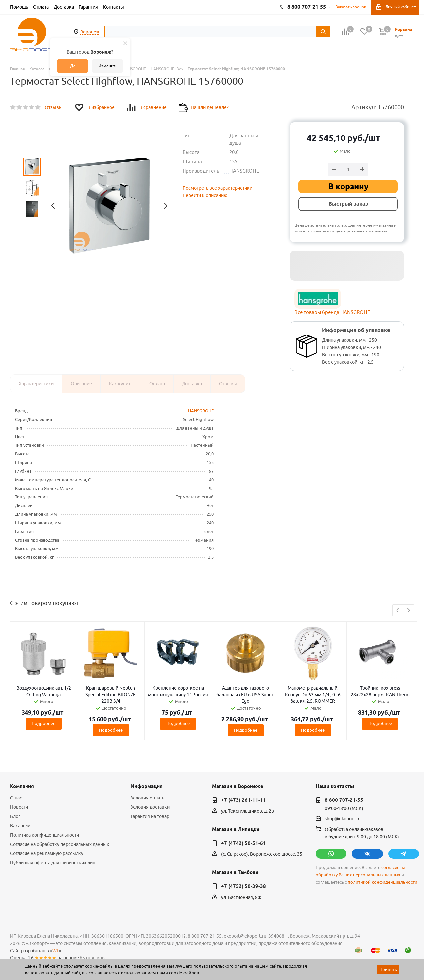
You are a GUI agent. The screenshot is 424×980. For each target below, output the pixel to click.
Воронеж (90, 32)
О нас (16, 798)
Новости (19, 807)
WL (56, 951)
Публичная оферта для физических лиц (53, 863)
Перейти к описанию (205, 195)
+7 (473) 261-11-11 (243, 800)
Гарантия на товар (150, 816)
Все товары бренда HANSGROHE (332, 312)
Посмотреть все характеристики (217, 188)
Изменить (108, 66)
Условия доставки (150, 807)
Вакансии (20, 826)
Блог (15, 816)
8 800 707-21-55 (344, 800)
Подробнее (44, 723)
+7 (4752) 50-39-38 (243, 886)
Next (409, 611)
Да (73, 66)
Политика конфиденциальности (44, 835)
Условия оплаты (148, 798)
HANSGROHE (201, 411)
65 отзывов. (93, 958)
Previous (398, 611)
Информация (147, 786)
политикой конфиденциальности (383, 882)
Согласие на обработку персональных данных (59, 844)
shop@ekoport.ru (343, 819)
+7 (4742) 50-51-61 (243, 843)
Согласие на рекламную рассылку (47, 853)
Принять (388, 969)
